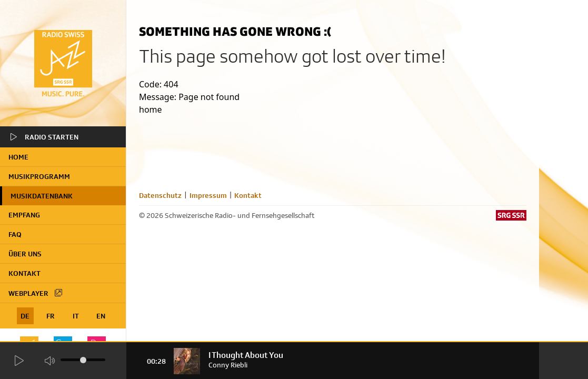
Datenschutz (160, 195)
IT (76, 316)
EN (101, 316)
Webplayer (36, 293)
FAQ (15, 234)
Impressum (208, 195)
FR (51, 316)
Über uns (25, 254)
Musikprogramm (39, 176)
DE (25, 316)
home (18, 157)
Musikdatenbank (42, 196)
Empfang (24, 215)
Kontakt (24, 273)
